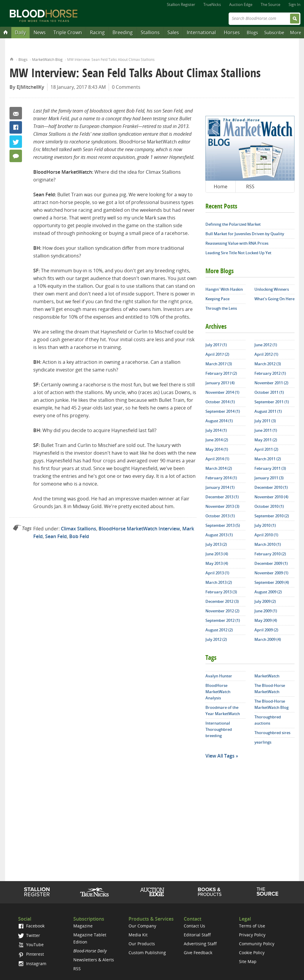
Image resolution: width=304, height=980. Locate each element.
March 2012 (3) (268, 364)
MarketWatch (267, 676)
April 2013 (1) (217, 573)
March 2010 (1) (268, 544)
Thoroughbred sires (272, 733)
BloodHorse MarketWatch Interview (139, 529)
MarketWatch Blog (47, 60)
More (296, 32)
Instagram (32, 964)
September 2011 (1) (272, 402)
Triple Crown (68, 32)
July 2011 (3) (265, 421)
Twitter (16, 142)
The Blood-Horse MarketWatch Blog (271, 704)
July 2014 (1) (216, 430)
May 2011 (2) (266, 440)
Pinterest (31, 954)
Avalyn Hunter (219, 676)
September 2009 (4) (272, 582)
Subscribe (274, 32)
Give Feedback (198, 953)
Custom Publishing (147, 953)
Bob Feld (79, 536)
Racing (97, 32)
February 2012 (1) (270, 373)
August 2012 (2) (219, 630)
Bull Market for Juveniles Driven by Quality (245, 234)
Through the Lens (221, 308)
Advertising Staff (200, 944)
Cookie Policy (252, 953)
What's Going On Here (274, 299)
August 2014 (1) (219, 421)
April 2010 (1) (266, 535)
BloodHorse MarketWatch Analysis (218, 692)
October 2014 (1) (220, 402)
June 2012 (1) (266, 345)
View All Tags (220, 756)
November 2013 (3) (222, 506)
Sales (173, 32)
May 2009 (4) (266, 620)
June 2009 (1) (266, 611)
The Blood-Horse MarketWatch (270, 689)
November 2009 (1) (271, 573)
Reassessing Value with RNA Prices (237, 243)
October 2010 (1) (269, 506)
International (201, 32)
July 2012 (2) (216, 639)
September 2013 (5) (223, 525)
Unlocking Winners (272, 289)
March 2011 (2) (268, 459)
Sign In (294, 4)
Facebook (16, 127)
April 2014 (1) (217, 459)
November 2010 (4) (271, 497)
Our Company (142, 926)
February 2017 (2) (221, 373)
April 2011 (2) (266, 449)
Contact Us (194, 926)
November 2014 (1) (222, 392)
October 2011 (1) (269, 392)
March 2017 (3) (219, 364)
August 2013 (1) (219, 535)
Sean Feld (56, 536)
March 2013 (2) (219, 582)
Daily (20, 32)
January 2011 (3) (269, 478)
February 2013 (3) (221, 592)
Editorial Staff (197, 935)
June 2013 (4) (217, 554)
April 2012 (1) (266, 354)
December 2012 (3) (222, 601)
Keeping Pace (217, 299)
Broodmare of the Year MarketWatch (223, 711)
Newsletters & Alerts (94, 960)
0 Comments (126, 87)
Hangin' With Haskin (224, 289)
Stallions (150, 32)
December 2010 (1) (271, 487)
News (40, 32)
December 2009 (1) (271, 563)
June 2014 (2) (217, 440)
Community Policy (257, 944)
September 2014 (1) (223, 411)
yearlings (263, 742)
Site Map (248, 961)
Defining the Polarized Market (233, 224)
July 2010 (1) (265, 525)
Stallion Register (181, 4)
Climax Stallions (79, 529)
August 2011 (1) (268, 411)
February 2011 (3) (270, 468)
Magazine (83, 926)
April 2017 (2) (217, 354)
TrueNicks (212, 4)
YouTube (31, 945)
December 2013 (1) (222, 497)
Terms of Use (252, 926)
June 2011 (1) (266, 430)
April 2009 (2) (266, 630)
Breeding (123, 32)
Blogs (252, 32)
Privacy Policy (252, 935)
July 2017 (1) (216, 345)
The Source (270, 4)
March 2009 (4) (268, 639)
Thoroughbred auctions (268, 720)
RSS (250, 186)
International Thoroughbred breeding (219, 729)
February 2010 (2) (270, 554)
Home (12, 59)
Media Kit (138, 935)
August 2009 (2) (268, 592)
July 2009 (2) (265, 601)
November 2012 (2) (222, 611)
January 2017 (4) (220, 383)
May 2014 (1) (217, 449)
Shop (210, 892)
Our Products (142, 944)
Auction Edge (241, 4)
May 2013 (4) (217, 563)
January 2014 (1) (220, 487)
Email (16, 113)
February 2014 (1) (221, 478)
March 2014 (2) (219, 468)
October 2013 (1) (220, 516)
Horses (232, 32)
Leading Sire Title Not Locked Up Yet (238, 253)
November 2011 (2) (271, 383)
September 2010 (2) (272, 516)
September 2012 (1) (223, 620)
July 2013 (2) (216, 544)
